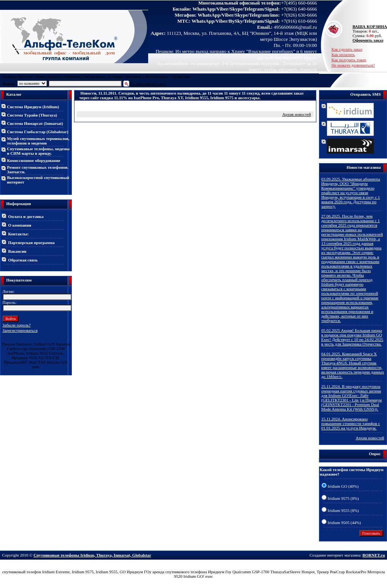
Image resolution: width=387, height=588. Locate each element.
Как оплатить (343, 54)
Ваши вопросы (49, 76)
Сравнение (181, 76)
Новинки (73, 76)
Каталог (26, 76)
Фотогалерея (156, 76)
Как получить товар (349, 60)
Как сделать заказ (347, 49)
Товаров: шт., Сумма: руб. (368, 31)
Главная (9, 76)
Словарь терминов (125, 76)
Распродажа (94, 76)
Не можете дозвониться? (353, 65)
